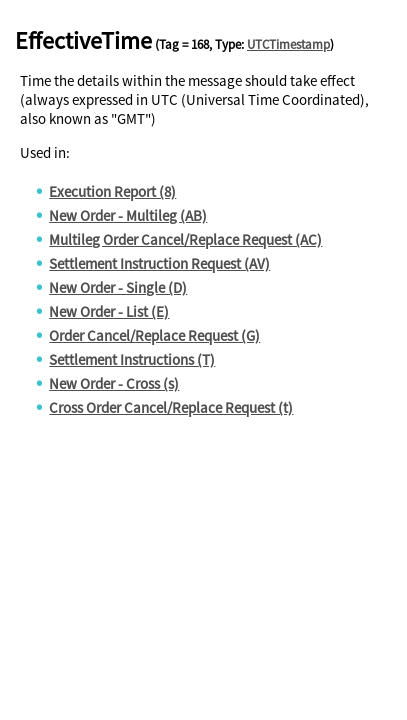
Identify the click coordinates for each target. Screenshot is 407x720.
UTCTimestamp (288, 44)
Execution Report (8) (112, 191)
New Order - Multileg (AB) (128, 215)
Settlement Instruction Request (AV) (159, 263)
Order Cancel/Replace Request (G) (154, 335)
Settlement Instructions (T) (132, 359)
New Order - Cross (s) (114, 383)
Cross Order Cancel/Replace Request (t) (171, 407)
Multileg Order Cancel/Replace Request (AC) (185, 239)
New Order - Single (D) (118, 287)
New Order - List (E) (109, 311)
